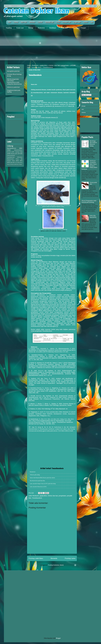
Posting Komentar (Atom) (56, 565)
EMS (21, 154)
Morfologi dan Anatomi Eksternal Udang (93, 144)
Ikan (9, 22)
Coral (58, 22)
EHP (19, 154)
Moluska (32, 22)
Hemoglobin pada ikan (13, 71)
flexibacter (35, 65)
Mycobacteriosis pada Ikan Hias (37, 481)
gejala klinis (44, 65)
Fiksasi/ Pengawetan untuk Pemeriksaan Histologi (89, 202)
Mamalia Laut (49, 22)
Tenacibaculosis (36, 67)
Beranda (54, 558)
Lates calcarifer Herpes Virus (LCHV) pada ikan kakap (43, 484)
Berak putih (14, 154)
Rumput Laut (67, 22)
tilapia (20, 164)
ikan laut (57, 65)
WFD (21, 161)
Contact (24, 6)
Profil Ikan (64, 28)
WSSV (9, 163)
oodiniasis (16, 164)
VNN (18, 163)
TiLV (16, 163)
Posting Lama (70, 558)
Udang (16, 22)
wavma (84, 113)
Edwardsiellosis (18, 150)
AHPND (9, 154)
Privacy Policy (34, 6)
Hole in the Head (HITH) (93, 217)
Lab (92, 22)
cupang (17, 152)
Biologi (31, 28)
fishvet (83, 106)
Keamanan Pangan (79, 28)
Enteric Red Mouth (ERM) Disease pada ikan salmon (42, 478)
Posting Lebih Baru (36, 558)
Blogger (58, 638)
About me (44, 6)
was (83, 109)
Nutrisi (86, 22)
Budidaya (53, 28)
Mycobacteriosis (12, 148)
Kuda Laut (20, 28)
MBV (14, 163)
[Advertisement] (50, 46)
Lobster (40, 22)
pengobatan (65, 65)
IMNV (21, 148)
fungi (21, 152)
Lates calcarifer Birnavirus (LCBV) (38, 487)
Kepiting (9, 28)
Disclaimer (15, 6)
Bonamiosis (33, 472)
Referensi (41, 28)
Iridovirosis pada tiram (13, 87)
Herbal (51, 65)
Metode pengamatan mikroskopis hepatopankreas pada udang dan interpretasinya (14, 82)
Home (7, 6)
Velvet (9, 150)
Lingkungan (77, 22)
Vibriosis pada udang (35, 475)
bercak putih (11, 152)
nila (11, 163)
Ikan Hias (24, 22)
